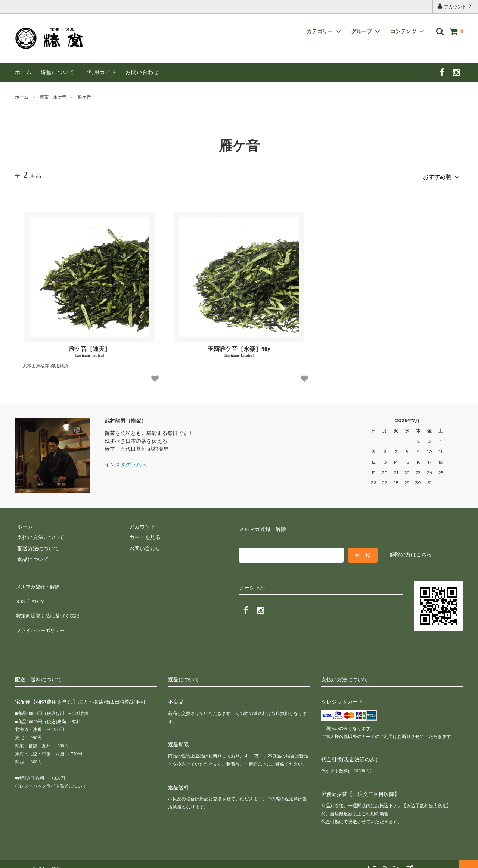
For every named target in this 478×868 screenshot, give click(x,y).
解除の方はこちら (411, 553)
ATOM (35, 594)
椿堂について (58, 72)
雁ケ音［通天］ (90, 350)
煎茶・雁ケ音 (53, 97)
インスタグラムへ (125, 463)
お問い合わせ (142, 72)
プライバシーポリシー (41, 616)
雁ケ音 (84, 97)
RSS (20, 594)
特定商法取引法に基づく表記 (49, 605)
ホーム (23, 72)
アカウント (455, 6)
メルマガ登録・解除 (38, 583)
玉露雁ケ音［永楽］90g (239, 350)
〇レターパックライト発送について (51, 775)
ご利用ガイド (100, 72)
